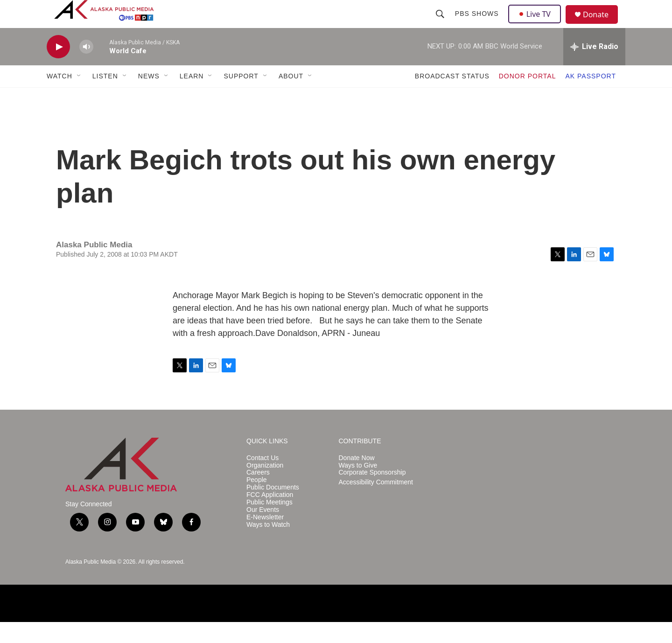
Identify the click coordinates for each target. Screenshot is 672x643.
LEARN (192, 97)
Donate (602, 25)
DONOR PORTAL (528, 97)
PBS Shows (478, 24)
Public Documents (273, 508)
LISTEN (105, 97)
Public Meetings (269, 523)
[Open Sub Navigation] (79, 97)
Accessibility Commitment (376, 503)
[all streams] (594, 68)
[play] (58, 68)
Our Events (263, 531)
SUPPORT (241, 97)
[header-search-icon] (441, 24)
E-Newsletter (265, 538)
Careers (258, 493)
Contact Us (262, 479)
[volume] (86, 68)
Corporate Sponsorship (372, 493)
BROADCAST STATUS (452, 97)
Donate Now (357, 479)
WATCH (59, 97)
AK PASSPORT (591, 97)
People (257, 501)
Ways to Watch (268, 546)
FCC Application (270, 516)
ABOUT (291, 97)
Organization (265, 486)
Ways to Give (358, 486)
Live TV (537, 24)
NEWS (149, 97)
